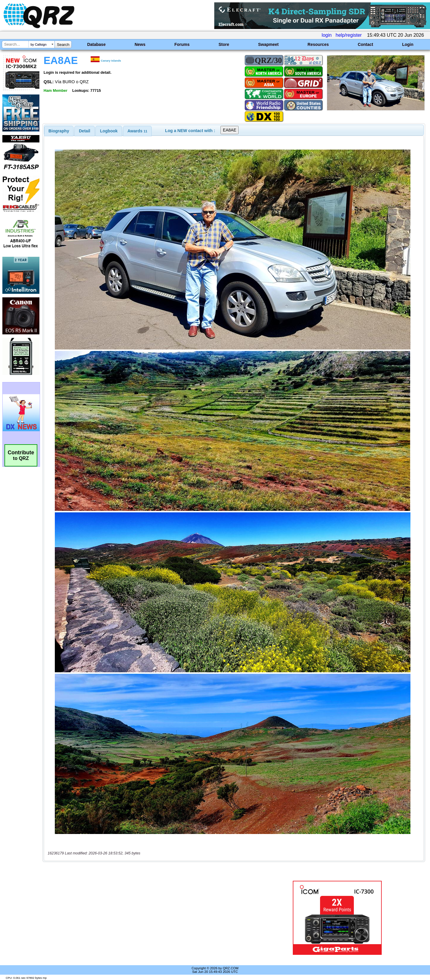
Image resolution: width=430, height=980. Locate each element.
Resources (318, 44)
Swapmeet (268, 44)
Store (224, 44)
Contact (365, 44)
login (327, 35)
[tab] (59, 131)
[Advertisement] (151, 918)
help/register (349, 35)
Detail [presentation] (84, 131)
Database (96, 44)
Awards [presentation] (137, 131)
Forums (182, 44)
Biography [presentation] (59, 131)
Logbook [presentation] (109, 131)
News (140, 44)
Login (408, 44)
